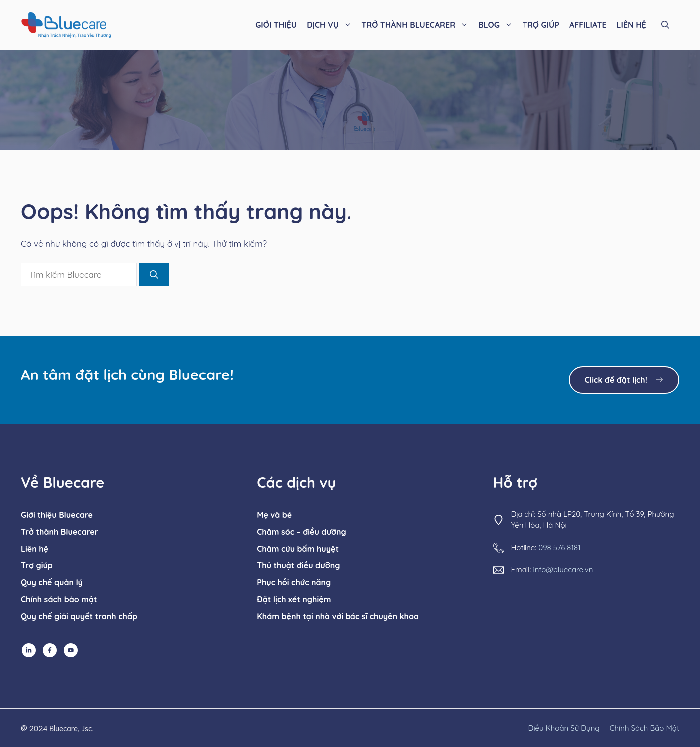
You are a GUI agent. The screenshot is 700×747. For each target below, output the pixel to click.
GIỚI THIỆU (276, 25)
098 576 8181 (559, 547)
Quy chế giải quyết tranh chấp (79, 616)
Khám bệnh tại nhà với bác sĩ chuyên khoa (338, 616)
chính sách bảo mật (644, 728)
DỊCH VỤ (332, 25)
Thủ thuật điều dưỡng (298, 565)
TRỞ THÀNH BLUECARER (417, 25)
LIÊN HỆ (631, 25)
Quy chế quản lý (52, 582)
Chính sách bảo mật (59, 599)
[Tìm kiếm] (154, 275)
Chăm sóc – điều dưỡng (301, 532)
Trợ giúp (37, 565)
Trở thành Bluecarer (60, 532)
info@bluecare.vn (563, 570)
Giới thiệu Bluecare (57, 515)
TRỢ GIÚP (541, 25)
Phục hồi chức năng (294, 582)
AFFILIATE (588, 25)
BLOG (498, 25)
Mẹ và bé (274, 515)
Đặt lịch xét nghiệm (294, 599)
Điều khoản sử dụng (564, 728)
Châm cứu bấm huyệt (298, 549)
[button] (665, 25)
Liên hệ (35, 549)
